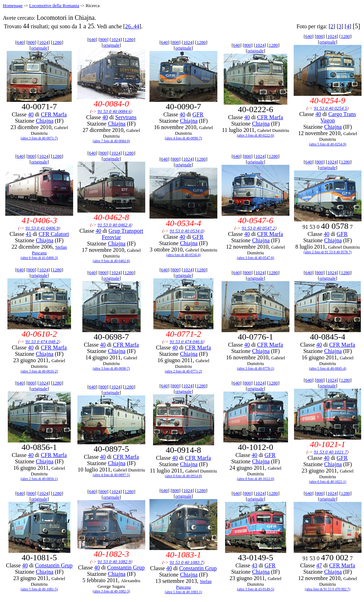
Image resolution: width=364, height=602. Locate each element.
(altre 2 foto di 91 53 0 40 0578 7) (328, 252)
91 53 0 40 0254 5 (330, 108)
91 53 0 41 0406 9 (42, 228)
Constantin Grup (54, 565)
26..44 (132, 26)
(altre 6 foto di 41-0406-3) (39, 258)
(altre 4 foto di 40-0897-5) (111, 475)
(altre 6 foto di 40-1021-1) (328, 482)
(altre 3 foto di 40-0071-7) (39, 138)
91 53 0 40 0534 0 (186, 231)
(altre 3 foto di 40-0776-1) (256, 368)
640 (20, 42)
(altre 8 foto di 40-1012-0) (256, 479)
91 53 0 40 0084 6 (114, 111)
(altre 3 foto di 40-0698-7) (111, 368)
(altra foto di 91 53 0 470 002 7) (328, 589)
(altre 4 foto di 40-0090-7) (184, 138)
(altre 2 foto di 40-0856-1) (39, 479)
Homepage (13, 5)
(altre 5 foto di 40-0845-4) (328, 368)
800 (31, 42)
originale (39, 48)
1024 (43, 42)
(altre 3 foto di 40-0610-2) (39, 371)
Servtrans (126, 117)
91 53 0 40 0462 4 (114, 225)
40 (31, 114)
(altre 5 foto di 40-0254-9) (328, 144)
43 (254, 565)
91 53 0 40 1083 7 (186, 562)
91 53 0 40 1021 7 (330, 452)
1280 (57, 42)
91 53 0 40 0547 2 (258, 228)
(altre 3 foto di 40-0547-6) (256, 258)
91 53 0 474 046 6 (186, 341)
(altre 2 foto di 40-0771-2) (184, 371)
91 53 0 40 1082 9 (114, 562)
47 (319, 565)
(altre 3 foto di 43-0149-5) (256, 589)
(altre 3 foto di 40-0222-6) (256, 135)
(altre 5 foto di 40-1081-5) (39, 589)
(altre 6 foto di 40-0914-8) (184, 476)
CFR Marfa (54, 114)
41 (29, 234)
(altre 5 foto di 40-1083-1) (184, 592)
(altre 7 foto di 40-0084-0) (111, 141)
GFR (198, 114)
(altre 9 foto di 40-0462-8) (111, 261)
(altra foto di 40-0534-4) (183, 255)
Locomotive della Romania (54, 5)
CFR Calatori (54, 234)
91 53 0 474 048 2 (42, 341)
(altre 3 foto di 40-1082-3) (111, 591)
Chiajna (45, 121)
